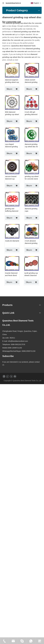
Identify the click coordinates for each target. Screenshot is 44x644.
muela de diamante (27, 411)
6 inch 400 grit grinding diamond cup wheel (27, 186)
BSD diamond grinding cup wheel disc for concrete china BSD (27, 154)
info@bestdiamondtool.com (25, 592)
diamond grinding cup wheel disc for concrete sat (27, 251)
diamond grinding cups (27, 380)
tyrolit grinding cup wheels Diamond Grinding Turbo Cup (27, 508)
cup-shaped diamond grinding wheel (27, 219)
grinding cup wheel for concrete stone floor (27, 315)
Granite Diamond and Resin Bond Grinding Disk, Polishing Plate (27, 476)
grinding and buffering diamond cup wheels (27, 347)
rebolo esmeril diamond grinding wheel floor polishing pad (27, 122)
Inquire (24, 98)
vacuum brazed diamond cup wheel (26, 283)
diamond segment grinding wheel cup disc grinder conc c (27, 90)
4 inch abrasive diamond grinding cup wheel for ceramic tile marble (27, 444)
